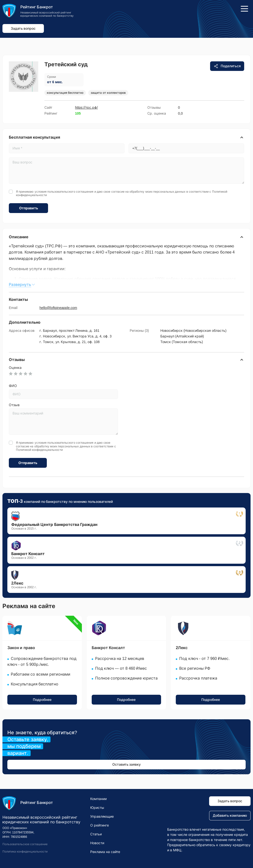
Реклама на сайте (105, 852)
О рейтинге (100, 825)
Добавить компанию (230, 815)
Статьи (96, 834)
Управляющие (102, 816)
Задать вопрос (23, 28)
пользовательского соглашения (70, 192)
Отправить (29, 208)
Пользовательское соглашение (25, 844)
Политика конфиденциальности (25, 852)
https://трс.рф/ (86, 107)
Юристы (97, 808)
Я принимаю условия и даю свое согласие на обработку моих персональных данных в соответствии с (122, 193)
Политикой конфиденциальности (39, 450)
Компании (98, 799)
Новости (97, 843)
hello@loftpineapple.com (58, 308)
